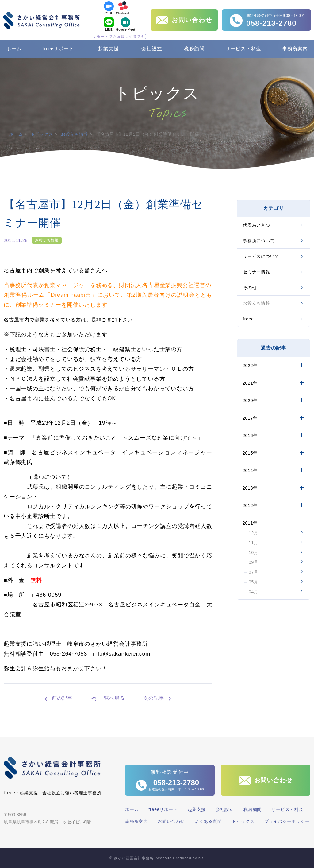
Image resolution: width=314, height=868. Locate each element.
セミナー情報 (257, 272)
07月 (254, 572)
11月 (254, 543)
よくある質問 (208, 821)
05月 (254, 582)
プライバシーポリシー (287, 821)
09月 (254, 562)
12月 (254, 533)
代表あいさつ (257, 225)
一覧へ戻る (112, 698)
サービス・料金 (243, 49)
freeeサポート (58, 49)
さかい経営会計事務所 (41, 21)
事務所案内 (295, 49)
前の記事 (62, 698)
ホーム (14, 49)
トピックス (42, 134)
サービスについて (261, 256)
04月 (254, 592)
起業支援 (108, 49)
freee (248, 319)
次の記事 (153, 698)
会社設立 (152, 49)
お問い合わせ (171, 821)
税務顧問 (194, 49)
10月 (254, 552)
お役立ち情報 (75, 134)
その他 (250, 288)
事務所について (259, 241)
